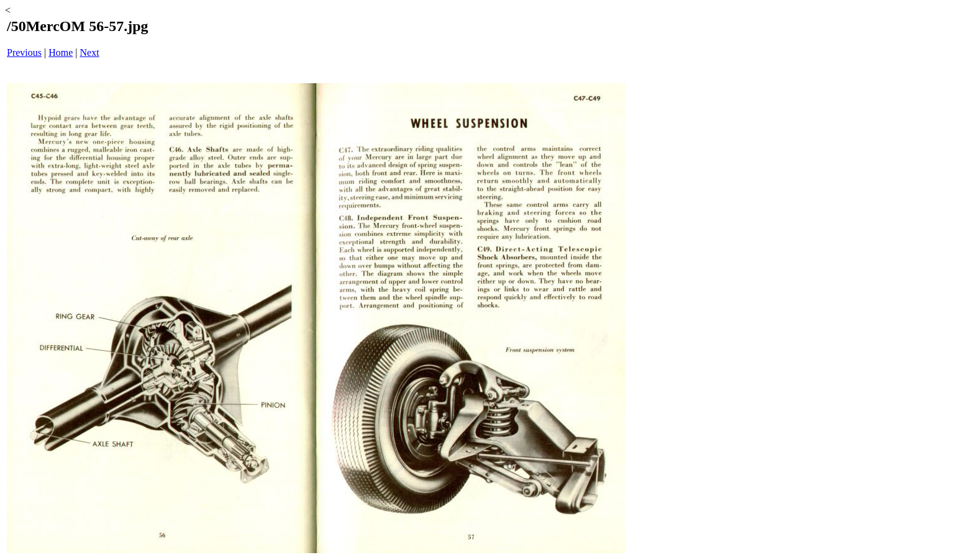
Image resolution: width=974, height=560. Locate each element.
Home (61, 52)
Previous (24, 52)
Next (90, 52)
